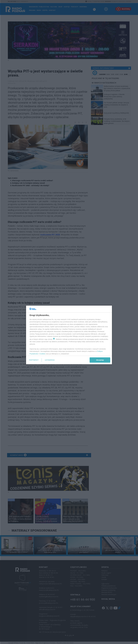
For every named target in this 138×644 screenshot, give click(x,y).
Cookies (42, 354)
